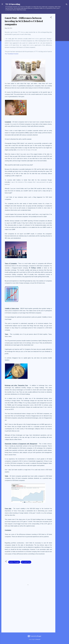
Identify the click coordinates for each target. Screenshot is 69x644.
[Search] (67, 5)
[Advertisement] (62, 39)
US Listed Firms (26, 562)
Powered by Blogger (34, 636)
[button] (51, 18)
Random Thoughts (14, 562)
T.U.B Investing (13, 4)
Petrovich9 (38, 640)
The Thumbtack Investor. (12, 54)
